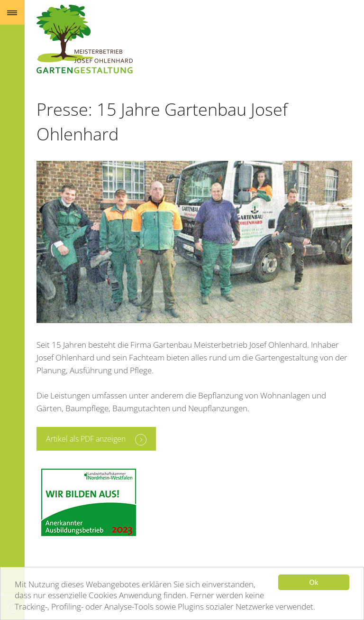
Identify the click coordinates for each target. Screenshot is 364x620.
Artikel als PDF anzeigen (86, 439)
